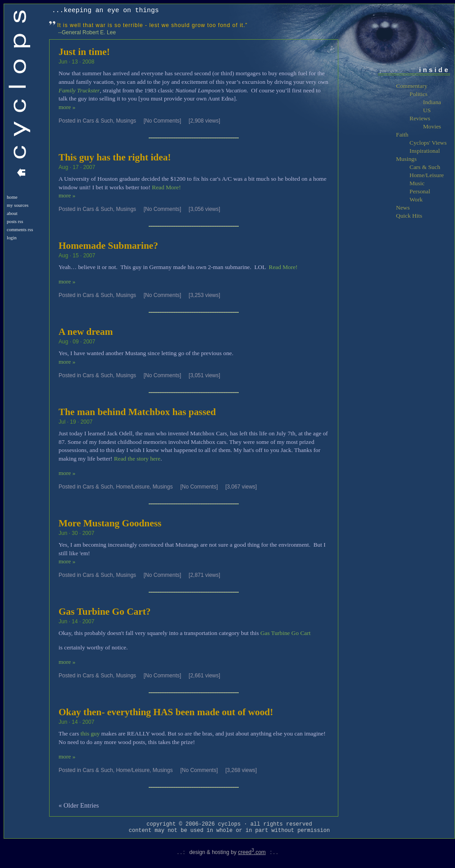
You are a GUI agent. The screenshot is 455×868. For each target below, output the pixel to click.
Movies (432, 126)
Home (12, 197)
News (403, 208)
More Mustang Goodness (110, 523)
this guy (90, 733)
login (12, 238)
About (12, 213)
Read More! (166, 187)
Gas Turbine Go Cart (285, 633)
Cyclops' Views (428, 143)
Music (417, 183)
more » (67, 107)
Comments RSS (20, 230)
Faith (402, 135)
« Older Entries (79, 805)
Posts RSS (15, 222)
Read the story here (137, 459)
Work (416, 199)
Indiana (432, 102)
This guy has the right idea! (115, 157)
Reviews (420, 118)
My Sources (18, 205)
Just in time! (84, 52)
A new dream (86, 332)
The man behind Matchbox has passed (137, 412)
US (427, 110)
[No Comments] (162, 121)
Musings (126, 121)
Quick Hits (409, 216)
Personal (420, 191)
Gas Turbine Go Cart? (105, 612)
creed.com (252, 852)
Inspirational (425, 151)
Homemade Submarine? (108, 246)
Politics (419, 94)
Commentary (412, 86)
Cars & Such (98, 121)
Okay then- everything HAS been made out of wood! (166, 712)
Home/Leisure (133, 487)
